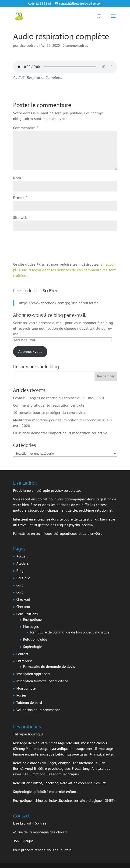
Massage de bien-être (30, 743)
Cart (20, 585)
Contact (22, 654)
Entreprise (25, 661)
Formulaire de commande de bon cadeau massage (70, 632)
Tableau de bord (29, 703)
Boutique (23, 578)
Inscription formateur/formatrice (42, 681)
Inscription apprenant (33, 674)
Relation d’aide (35, 640)
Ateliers (23, 564)
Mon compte (26, 689)
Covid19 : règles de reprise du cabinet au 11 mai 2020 (58, 398)
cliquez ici (65, 850)
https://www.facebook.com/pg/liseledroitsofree (59, 303)
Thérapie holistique (28, 734)
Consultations (27, 614)
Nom (18, 178)
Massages (31, 627)
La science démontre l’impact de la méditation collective (60, 433)
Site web (20, 218)
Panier (21, 696)
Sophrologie (32, 647)
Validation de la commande (38, 710)
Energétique (32, 620)
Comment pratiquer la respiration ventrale (49, 405)
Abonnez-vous (30, 352)
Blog (20, 571)
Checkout (23, 600)
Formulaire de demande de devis (49, 667)
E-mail (20, 198)
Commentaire (26, 128)
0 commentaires (75, 46)
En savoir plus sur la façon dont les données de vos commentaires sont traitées (64, 270)
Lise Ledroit (29, 46)
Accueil (22, 556)
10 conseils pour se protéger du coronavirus (50, 413)
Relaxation (22, 783)
